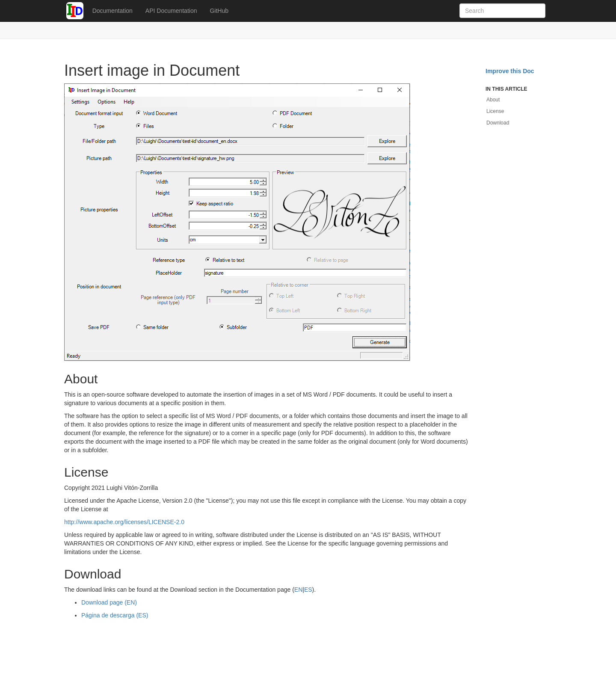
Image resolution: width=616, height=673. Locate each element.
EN (298, 590)
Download (498, 123)
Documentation (113, 11)
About (493, 100)
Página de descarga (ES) (115, 615)
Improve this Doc (510, 71)
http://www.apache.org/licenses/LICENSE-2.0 (124, 522)
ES (308, 590)
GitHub (219, 11)
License (495, 111)
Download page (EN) (109, 602)
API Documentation (171, 11)
